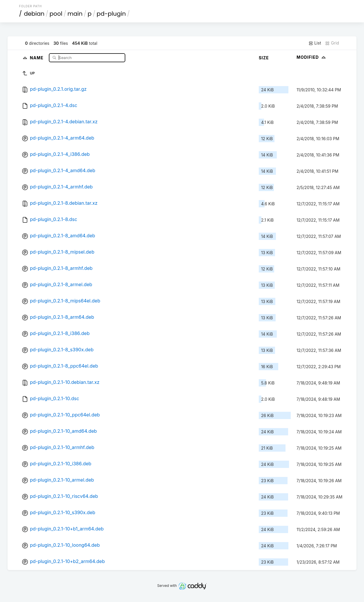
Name (37, 57)
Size (264, 58)
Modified (312, 57)
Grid (332, 43)
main (75, 14)
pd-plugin (111, 14)
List (315, 43)
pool (56, 14)
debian (34, 14)
